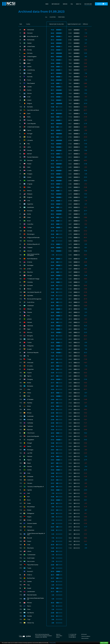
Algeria (29, 376)
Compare (101, 4)
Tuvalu (29, 568)
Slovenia (30, 120)
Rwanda (29, 466)
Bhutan (29, 413)
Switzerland (31, 30)
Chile (29, 201)
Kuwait (29, 588)
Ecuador (30, 349)
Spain (29, 113)
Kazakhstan (31, 207)
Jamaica (29, 319)
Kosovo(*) (30, 571)
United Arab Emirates (33, 127)
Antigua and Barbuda (33, 237)
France (29, 80)
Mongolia (30, 336)
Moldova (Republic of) (33, 244)
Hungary (30, 174)
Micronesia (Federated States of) (36, 599)
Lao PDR (30, 453)
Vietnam (30, 322)
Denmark (30, 33)
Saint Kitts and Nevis (33, 110)
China (29, 187)
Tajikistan (30, 426)
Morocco (30, 332)
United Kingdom (32, 57)
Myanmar (30, 430)
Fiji (28, 356)
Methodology (56, 4)
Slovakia (30, 150)
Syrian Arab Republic (33, 436)
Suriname (30, 285)
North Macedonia (32, 259)
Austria (29, 90)
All (46, 17)
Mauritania (30, 548)
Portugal (30, 134)
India (29, 396)
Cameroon (30, 480)
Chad (29, 545)
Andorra (30, 575)
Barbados (30, 107)
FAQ (72, 4)
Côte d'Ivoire (31, 433)
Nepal (29, 463)
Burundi (30, 538)
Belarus (29, 191)
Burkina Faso (31, 578)
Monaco (30, 603)
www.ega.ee (73, 637)
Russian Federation (33, 157)
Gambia (29, 581)
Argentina (30, 204)
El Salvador (30, 399)
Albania (29, 309)
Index (47, 4)
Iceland (29, 67)
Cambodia (30, 423)
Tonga (29, 359)
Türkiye (29, 227)
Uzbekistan (30, 306)
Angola (29, 517)
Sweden (29, 43)
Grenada (30, 231)
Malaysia (30, 194)
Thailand (30, 248)
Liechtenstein (31, 592)
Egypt (29, 329)
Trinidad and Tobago (33, 279)
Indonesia (30, 326)
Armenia (30, 262)
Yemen (29, 541)
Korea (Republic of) (33, 36)
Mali (28, 497)
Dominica (30, 241)
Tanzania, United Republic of (35, 487)
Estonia (29, 93)
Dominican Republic (33, 353)
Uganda (29, 490)
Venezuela (30, 363)
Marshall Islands (32, 595)
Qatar (29, 167)
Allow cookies (104, 643)
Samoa (29, 446)
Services (65, 4)
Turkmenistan (31, 555)
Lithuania (30, 140)
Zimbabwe (30, 477)
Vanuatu (30, 483)
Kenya (29, 406)
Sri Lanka (30, 366)
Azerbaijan (30, 265)
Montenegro (31, 234)
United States (31, 46)
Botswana (30, 386)
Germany (30, 53)
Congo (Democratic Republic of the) (36, 534)
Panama (30, 312)
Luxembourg (31, 70)
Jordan (29, 269)
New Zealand (31, 83)
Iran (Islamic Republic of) (34, 292)
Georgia (29, 275)
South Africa (31, 302)
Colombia (30, 282)
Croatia (29, 170)
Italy (28, 144)
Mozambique (31, 507)
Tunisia (29, 342)
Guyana (29, 373)
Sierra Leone (31, 561)
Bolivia (29, 383)
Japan (29, 63)
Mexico (29, 289)
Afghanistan (31, 530)
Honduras (30, 420)
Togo (29, 619)
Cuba (29, 473)
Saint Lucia (30, 339)
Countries (53, 17)
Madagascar (31, 513)
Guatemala (30, 416)
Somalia (29, 616)
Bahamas (30, 160)
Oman (29, 217)
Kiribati (29, 520)
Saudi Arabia (31, 181)
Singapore (30, 60)
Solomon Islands (32, 523)
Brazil (29, 221)
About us (79, 4)
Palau (29, 609)
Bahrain (29, 154)
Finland (29, 73)
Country (28, 24)
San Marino (31, 613)
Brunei (29, 137)
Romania (30, 211)
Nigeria (29, 460)
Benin (29, 500)
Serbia (29, 214)
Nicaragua (30, 450)
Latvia (29, 147)
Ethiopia (30, 527)
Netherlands (31, 40)
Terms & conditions (86, 636)
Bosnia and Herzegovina (34, 299)
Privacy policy (53, 643)
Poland (29, 164)
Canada (29, 87)
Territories (61, 17)
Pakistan (30, 456)
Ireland (29, 100)
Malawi (29, 510)
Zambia (29, 470)
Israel (29, 97)
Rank (21, 24)
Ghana (29, 393)
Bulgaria (30, 197)
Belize (29, 409)
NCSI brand (84, 634)
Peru (29, 316)
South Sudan (31, 558)
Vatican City (31, 623)
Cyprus (29, 130)
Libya (29, 389)
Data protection (85, 638)
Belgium (30, 103)
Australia (30, 77)
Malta (29, 117)
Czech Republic (31, 124)
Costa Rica (30, 224)
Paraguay (30, 379)
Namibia (30, 403)
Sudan (29, 503)
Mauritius (30, 272)
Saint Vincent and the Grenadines (33, 255)
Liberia (29, 551)
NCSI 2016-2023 (88, 4)
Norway (29, 50)
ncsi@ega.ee (73, 636)
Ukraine (29, 251)
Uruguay (30, 184)
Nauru (29, 606)
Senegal (29, 443)
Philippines (30, 346)
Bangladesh (31, 440)
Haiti (29, 493)
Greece (29, 177)
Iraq (28, 585)
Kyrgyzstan (30, 369)
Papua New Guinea (33, 565)
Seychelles (30, 296)
